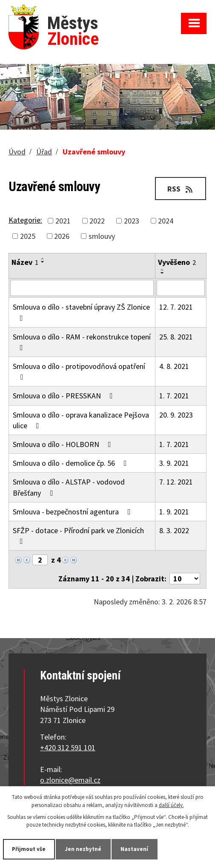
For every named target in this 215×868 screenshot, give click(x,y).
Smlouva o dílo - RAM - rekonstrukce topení (82, 342)
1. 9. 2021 (174, 512)
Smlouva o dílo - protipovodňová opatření (79, 371)
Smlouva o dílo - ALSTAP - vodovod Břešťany (69, 487)
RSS (181, 189)
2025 (28, 236)
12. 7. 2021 (176, 307)
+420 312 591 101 (68, 748)
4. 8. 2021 (174, 366)
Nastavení (135, 849)
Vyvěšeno (177, 262)
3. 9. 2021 (174, 463)
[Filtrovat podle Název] (82, 288)
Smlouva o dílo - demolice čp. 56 (72, 463)
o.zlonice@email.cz (70, 780)
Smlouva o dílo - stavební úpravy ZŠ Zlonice (81, 312)
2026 (62, 236)
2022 (97, 221)
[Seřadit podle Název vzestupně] (43, 258)
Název (25, 262)
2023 (132, 221)
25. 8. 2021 (176, 337)
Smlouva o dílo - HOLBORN (64, 444)
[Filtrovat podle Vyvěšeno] (181, 288)
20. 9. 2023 (176, 415)
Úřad (44, 152)
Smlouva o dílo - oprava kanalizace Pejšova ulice (81, 420)
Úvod (17, 152)
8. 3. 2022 (174, 530)
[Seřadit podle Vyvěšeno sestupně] (163, 273)
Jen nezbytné (83, 849)
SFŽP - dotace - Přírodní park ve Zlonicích (78, 535)
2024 (166, 221)
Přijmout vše (29, 849)
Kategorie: (25, 220)
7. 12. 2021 (176, 482)
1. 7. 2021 (174, 396)
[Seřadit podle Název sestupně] (43, 262)
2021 (63, 221)
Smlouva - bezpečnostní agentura (73, 512)
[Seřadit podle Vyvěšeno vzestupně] (163, 270)
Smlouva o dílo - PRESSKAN (64, 396)
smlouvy (102, 236)
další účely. (171, 805)
